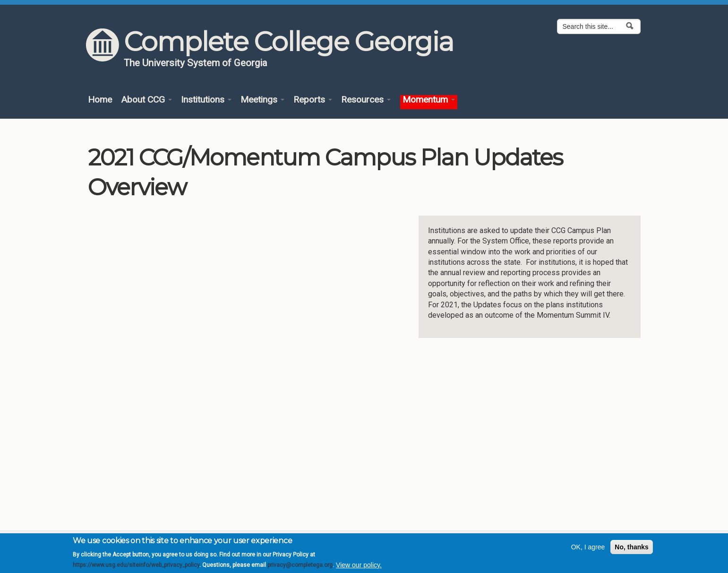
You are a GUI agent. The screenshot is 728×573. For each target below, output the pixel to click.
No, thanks (632, 547)
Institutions (206, 100)
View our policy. (359, 565)
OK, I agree (588, 547)
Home (100, 100)
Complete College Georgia (288, 42)
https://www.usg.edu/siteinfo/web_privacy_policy (136, 565)
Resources (366, 100)
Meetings (262, 100)
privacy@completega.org (300, 565)
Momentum (429, 100)
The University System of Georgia (196, 63)
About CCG (146, 100)
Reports (313, 100)
